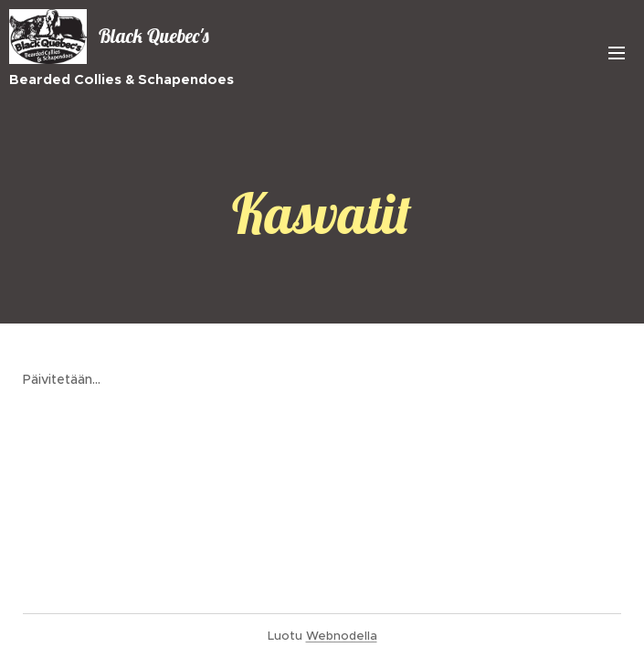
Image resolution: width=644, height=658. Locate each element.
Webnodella (342, 636)
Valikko (617, 53)
